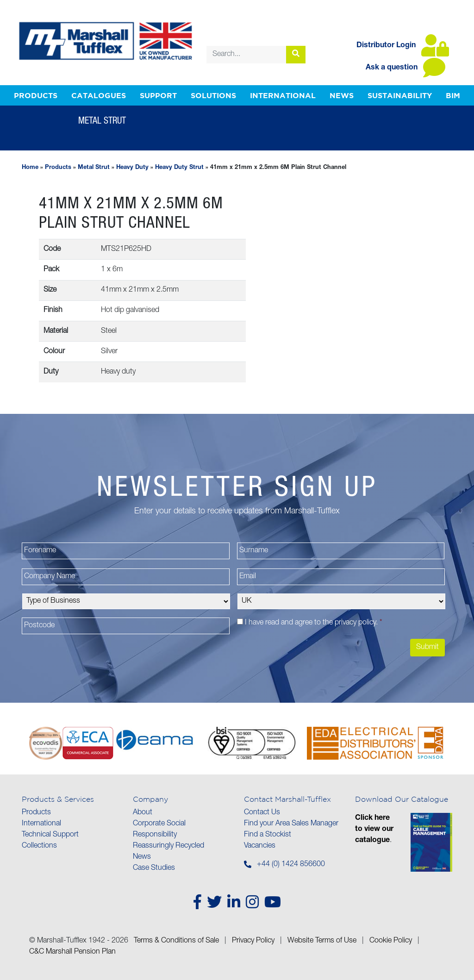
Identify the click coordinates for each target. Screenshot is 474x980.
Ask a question (405, 68)
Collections (39, 846)
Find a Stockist (268, 835)
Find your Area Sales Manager (291, 824)
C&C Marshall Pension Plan (72, 952)
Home (30, 168)
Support (158, 95)
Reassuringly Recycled (168, 846)
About (143, 813)
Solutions (213, 95)
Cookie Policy (391, 941)
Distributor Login (403, 46)
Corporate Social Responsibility (159, 830)
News (342, 95)
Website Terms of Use (322, 941)
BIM (453, 95)
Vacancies (260, 846)
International (283, 95)
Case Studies (154, 868)
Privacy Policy (253, 941)
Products (36, 95)
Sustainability (400, 95)
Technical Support (50, 835)
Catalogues (99, 95)
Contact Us (262, 813)
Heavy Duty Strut (179, 168)
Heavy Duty (132, 168)
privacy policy (355, 623)
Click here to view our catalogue (374, 830)
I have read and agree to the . (314, 623)
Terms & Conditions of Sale (176, 941)
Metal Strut (94, 168)
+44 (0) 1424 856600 (291, 865)
